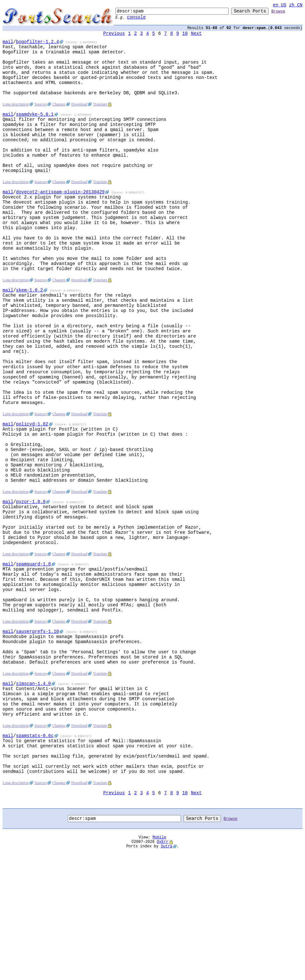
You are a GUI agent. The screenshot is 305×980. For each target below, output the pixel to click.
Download (79, 120)
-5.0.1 (35, 131)
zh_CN (296, 6)
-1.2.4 (37, 47)
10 (185, 37)
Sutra (167, 975)
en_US (280, 6)
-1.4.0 (33, 792)
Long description (16, 120)
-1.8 (33, 654)
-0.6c (35, 852)
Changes (59, 120)
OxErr (163, 969)
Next (196, 37)
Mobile (159, 964)
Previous (114, 37)
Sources (41, 120)
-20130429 (60, 221)
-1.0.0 (31, 582)
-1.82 (32, 492)
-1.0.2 (29, 335)
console (136, 20)
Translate (100, 120)
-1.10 (37, 732)
